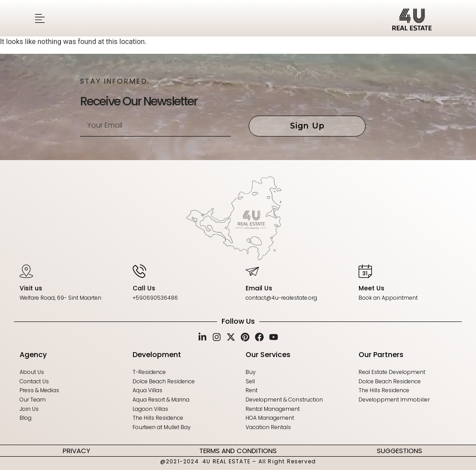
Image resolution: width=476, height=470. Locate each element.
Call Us (144, 288)
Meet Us (371, 288)
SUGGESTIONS (399, 450)
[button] (40, 18)
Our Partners (381, 354)
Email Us (259, 288)
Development (157, 354)
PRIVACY (77, 450)
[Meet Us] (365, 271)
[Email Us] (252, 271)
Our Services (268, 354)
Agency (33, 354)
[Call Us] (139, 271)
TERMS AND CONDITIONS (238, 450)
